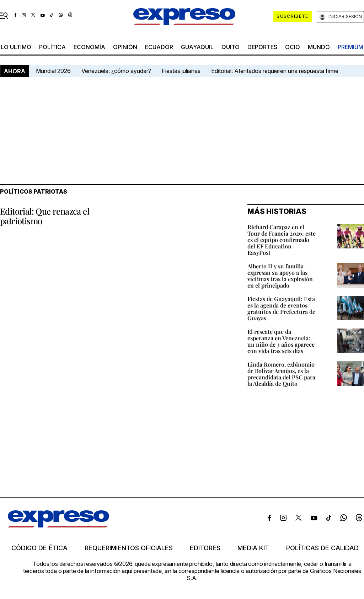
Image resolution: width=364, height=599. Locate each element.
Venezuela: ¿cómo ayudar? (116, 71)
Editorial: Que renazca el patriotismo (45, 216)
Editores (205, 548)
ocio (293, 47)
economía (89, 47)
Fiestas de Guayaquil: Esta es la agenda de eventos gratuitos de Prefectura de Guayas (281, 308)
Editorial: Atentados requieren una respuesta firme (275, 71)
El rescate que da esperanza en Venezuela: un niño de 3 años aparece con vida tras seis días (281, 341)
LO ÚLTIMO (16, 47)
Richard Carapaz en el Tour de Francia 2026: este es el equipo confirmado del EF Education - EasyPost (282, 240)
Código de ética (39, 548)
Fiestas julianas (181, 71)
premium (350, 47)
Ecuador (159, 47)
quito (231, 47)
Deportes (262, 47)
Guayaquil (197, 47)
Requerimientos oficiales (129, 548)
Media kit (253, 548)
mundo (319, 47)
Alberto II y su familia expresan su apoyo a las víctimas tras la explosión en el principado (280, 276)
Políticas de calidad (322, 548)
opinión (125, 47)
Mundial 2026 (53, 71)
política (52, 47)
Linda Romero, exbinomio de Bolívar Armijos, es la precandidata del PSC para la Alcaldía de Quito (281, 374)
